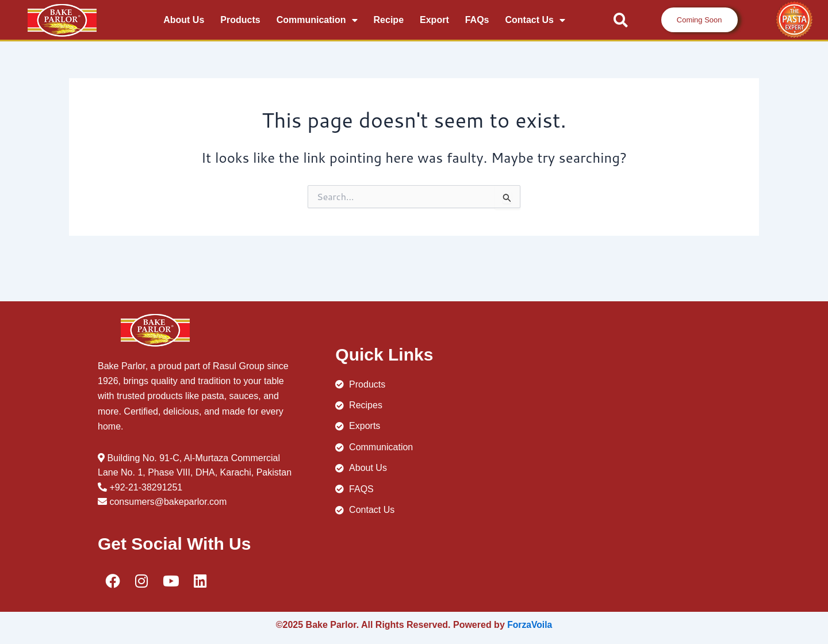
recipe (389, 20)
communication (317, 20)
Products (240, 20)
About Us (184, 20)
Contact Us (535, 20)
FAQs (477, 20)
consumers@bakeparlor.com (168, 502)
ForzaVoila (530, 625)
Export (434, 20)
